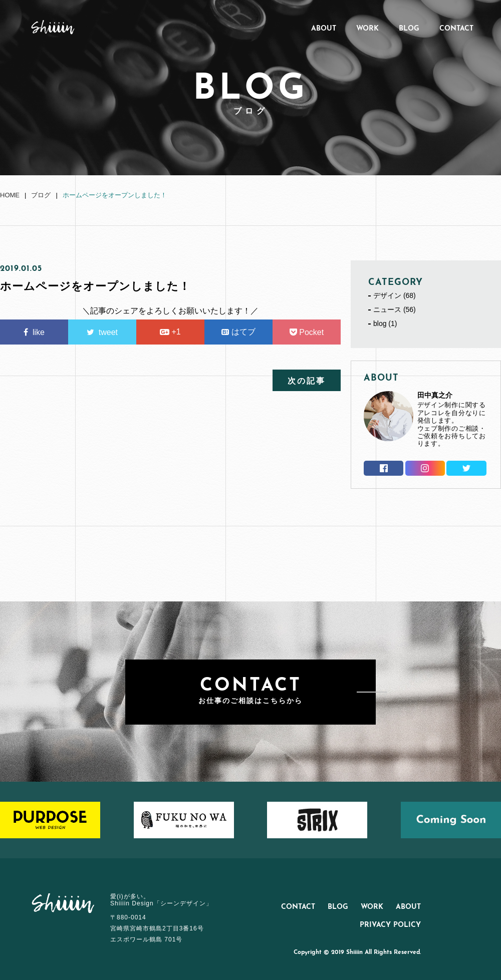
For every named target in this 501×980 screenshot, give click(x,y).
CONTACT (456, 29)
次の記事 (307, 382)
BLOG (409, 29)
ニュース (387, 309)
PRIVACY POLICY (390, 925)
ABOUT (324, 29)
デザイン (387, 295)
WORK (367, 29)
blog (380, 323)
